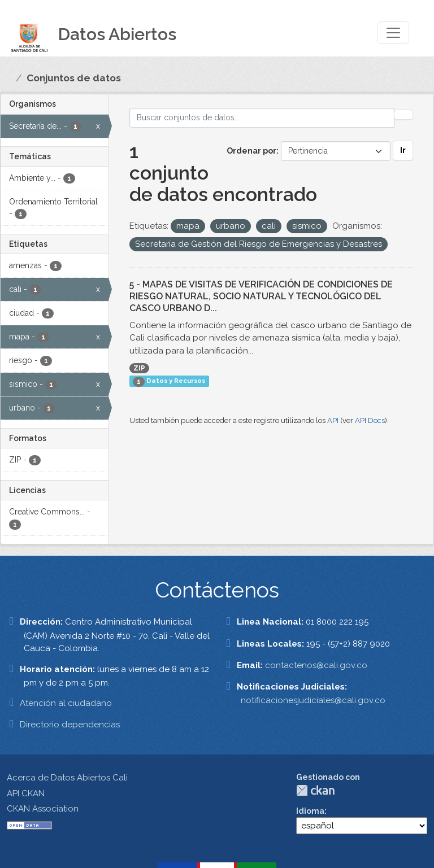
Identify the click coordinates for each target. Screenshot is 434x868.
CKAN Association (43, 809)
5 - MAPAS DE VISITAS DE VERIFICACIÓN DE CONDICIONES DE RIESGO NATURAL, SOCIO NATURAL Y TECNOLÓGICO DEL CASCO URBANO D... (261, 296)
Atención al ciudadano (66, 703)
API (333, 420)
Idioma (310, 811)
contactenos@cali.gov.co (316, 665)
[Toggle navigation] (393, 33)
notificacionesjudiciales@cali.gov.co (313, 700)
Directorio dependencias (70, 725)
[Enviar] (403, 115)
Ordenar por (251, 151)
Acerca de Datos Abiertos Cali (67, 778)
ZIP (139, 368)
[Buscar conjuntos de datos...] (262, 118)
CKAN (315, 790)
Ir (403, 150)
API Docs (370, 420)
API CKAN (26, 793)
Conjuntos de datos (74, 78)
